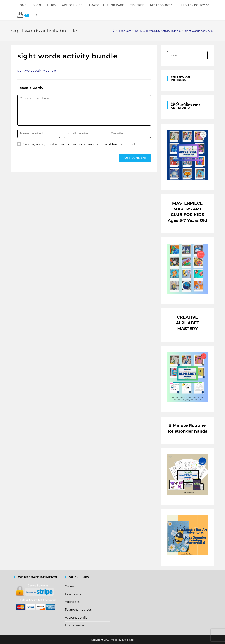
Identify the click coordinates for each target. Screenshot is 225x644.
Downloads (73, 594)
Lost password (75, 625)
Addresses (72, 602)
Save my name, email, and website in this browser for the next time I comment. (80, 144)
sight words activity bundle (202, 31)
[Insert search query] (187, 55)
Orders (70, 586)
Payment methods (78, 610)
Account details (76, 618)
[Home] (114, 31)
